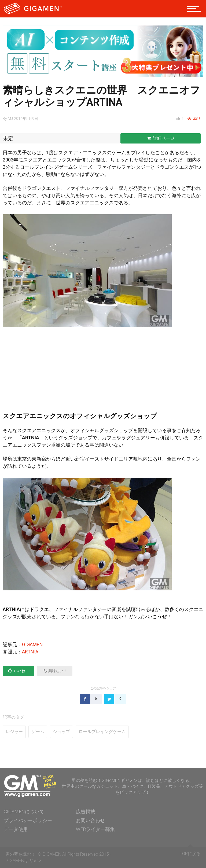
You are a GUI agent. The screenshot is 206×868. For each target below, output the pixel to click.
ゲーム (38, 732)
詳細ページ (161, 138)
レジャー (14, 732)
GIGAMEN (32, 644)
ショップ (61, 732)
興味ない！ (55, 671)
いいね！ (19, 671)
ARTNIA (30, 652)
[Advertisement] (103, 373)
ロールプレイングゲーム (102, 732)
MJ (10, 119)
